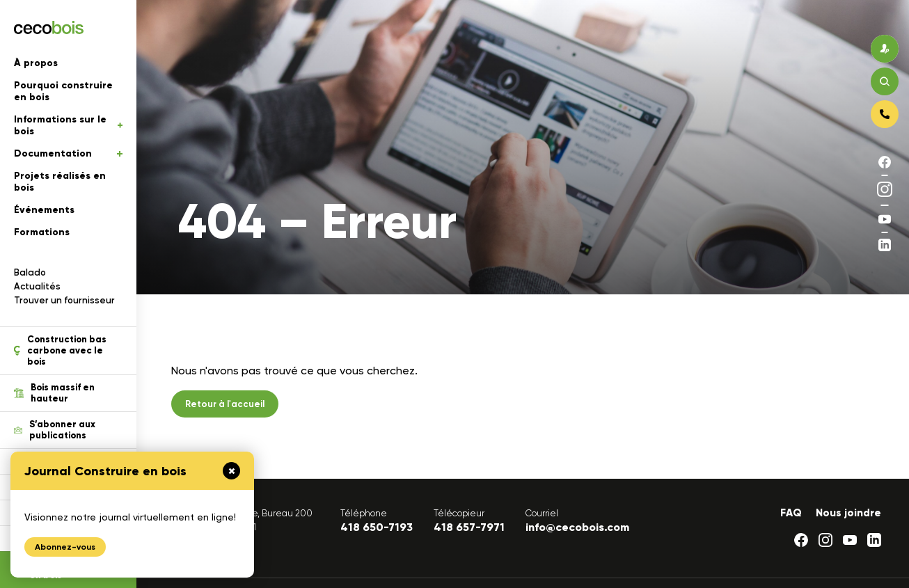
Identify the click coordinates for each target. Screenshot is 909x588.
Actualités (37, 286)
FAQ (791, 513)
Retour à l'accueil (225, 404)
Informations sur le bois (68, 125)
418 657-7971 (469, 527)
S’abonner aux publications (55, 430)
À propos (36, 63)
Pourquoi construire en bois (63, 91)
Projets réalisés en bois (60, 182)
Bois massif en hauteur (54, 393)
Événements (44, 210)
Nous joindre (848, 513)
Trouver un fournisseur (64, 300)
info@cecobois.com (577, 527)
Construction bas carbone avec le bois (60, 351)
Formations (42, 232)
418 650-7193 (377, 527)
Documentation (68, 153)
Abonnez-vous (65, 547)
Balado (30, 272)
